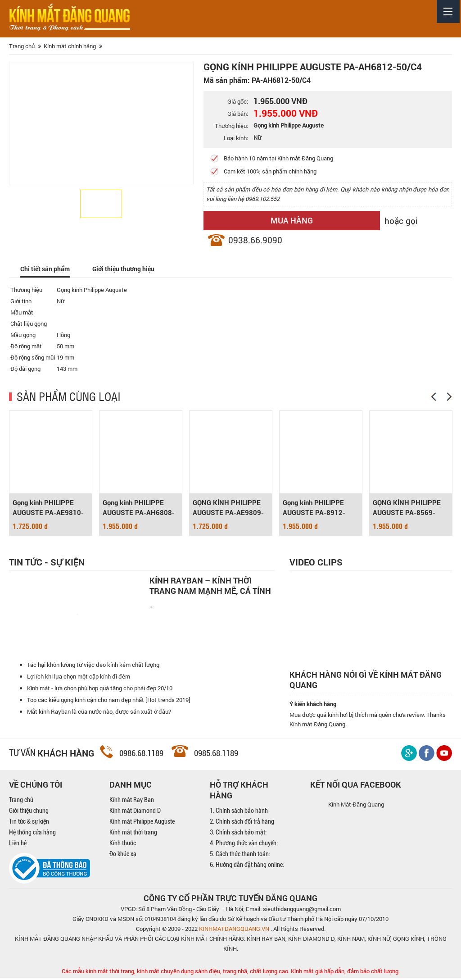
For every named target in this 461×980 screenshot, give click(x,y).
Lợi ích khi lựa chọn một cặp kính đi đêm (79, 678)
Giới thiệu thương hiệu (129, 269)
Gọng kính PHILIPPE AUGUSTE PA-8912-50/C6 (314, 508)
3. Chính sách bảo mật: (238, 834)
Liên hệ (18, 845)
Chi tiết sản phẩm (47, 269)
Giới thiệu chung (29, 812)
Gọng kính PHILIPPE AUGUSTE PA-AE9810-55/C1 (48, 508)
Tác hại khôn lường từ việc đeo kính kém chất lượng (93, 666)
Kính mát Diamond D (135, 812)
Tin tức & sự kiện (29, 823)
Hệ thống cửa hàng (32, 834)
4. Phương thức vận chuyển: (244, 845)
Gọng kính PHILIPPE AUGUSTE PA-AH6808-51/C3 (139, 508)
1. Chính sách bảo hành (239, 812)
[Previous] (434, 397)
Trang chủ (21, 802)
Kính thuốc (123, 845)
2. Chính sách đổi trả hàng (242, 823)
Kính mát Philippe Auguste (142, 823)
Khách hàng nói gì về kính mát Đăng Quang (366, 682)
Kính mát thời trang (133, 834)
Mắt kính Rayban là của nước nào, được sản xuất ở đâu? (99, 713)
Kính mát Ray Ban (132, 802)
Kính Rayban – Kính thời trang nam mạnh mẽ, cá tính (210, 586)
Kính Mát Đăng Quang (356, 806)
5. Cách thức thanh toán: (240, 856)
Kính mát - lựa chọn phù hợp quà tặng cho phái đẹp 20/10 (100, 690)
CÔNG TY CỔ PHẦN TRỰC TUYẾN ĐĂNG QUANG (230, 900)
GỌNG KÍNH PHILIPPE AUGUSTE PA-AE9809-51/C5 (228, 508)
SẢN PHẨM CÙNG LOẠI (69, 397)
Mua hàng (273, 220)
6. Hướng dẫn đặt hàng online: (247, 866)
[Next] (449, 397)
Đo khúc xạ (123, 856)
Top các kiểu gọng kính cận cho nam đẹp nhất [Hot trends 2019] (109, 702)
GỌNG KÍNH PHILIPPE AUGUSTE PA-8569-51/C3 (407, 508)
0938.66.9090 (255, 240)
